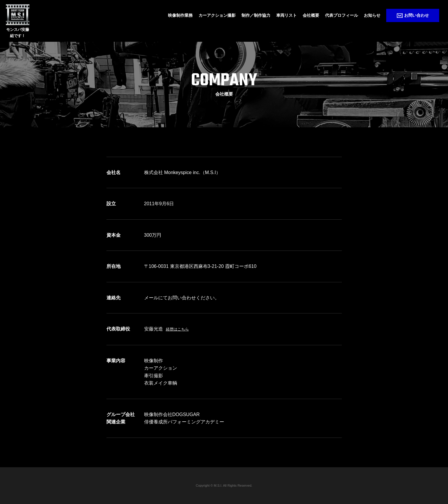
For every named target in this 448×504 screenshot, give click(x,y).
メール (151, 298)
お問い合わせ (413, 16)
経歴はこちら (177, 329)
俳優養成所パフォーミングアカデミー (184, 422)
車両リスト (287, 15)
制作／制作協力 (256, 15)
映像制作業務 (180, 15)
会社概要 (311, 15)
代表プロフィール (342, 15)
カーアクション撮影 (217, 15)
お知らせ (372, 15)
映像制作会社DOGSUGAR (172, 414)
